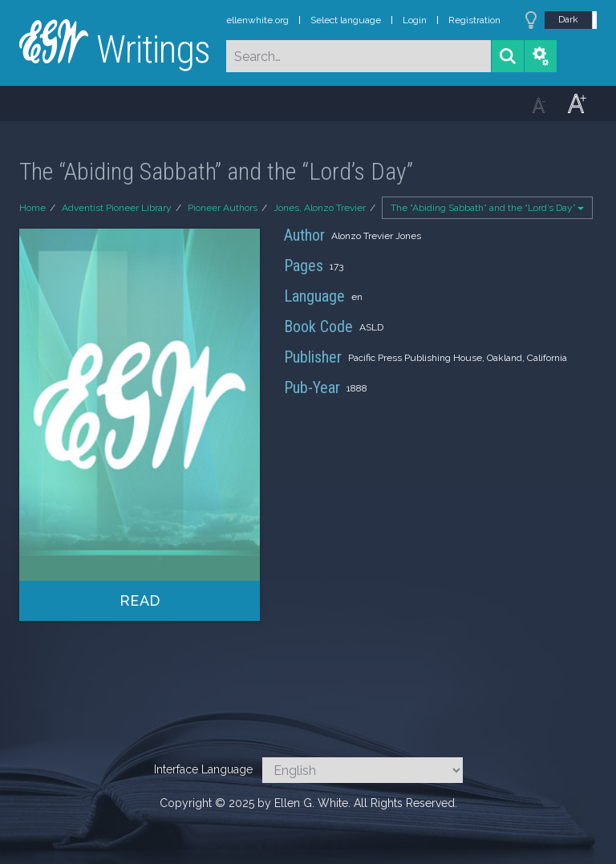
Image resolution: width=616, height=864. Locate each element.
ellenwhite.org (257, 20)
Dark (568, 19)
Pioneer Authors (223, 208)
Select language (346, 20)
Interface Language (203, 769)
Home (32, 208)
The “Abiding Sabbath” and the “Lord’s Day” (487, 208)
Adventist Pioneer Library (117, 208)
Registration (474, 20)
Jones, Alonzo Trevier (320, 208)
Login (415, 20)
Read (140, 600)
